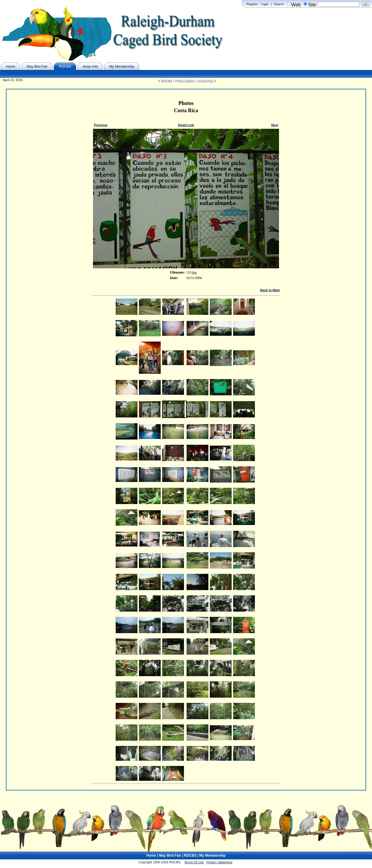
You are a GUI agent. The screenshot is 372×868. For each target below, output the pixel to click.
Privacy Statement (219, 862)
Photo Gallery (185, 81)
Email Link (186, 125)
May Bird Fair (170, 856)
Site (312, 5)
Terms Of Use (194, 862)
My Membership (213, 856)
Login (265, 4)
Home (151, 856)
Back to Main (270, 290)
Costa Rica (205, 81)
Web (296, 5)
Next (275, 125)
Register (252, 4)
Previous (101, 125)
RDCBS (167, 81)
